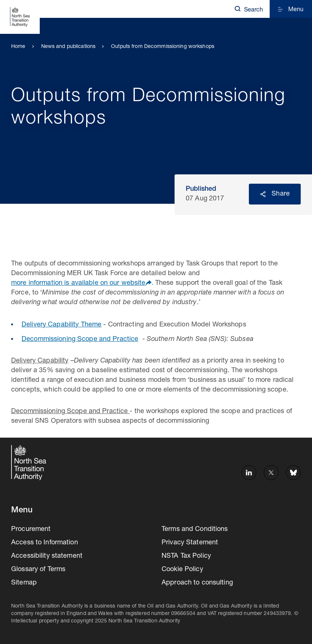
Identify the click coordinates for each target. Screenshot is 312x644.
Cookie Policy (182, 570)
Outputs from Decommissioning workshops (163, 47)
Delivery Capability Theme (61, 325)
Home (18, 47)
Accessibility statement (47, 556)
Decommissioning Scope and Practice (80, 339)
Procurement (31, 529)
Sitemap (24, 583)
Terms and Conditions (195, 529)
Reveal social (263, 194)
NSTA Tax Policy (186, 556)
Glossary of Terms (38, 570)
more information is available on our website (78, 283)
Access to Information (45, 543)
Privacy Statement (190, 543)
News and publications (69, 47)
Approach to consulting (197, 583)
